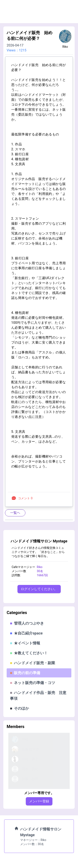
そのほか (19, 708)
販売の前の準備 (25, 673)
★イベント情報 (25, 643)
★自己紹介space (26, 633)
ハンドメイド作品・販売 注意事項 (38, 695)
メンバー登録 (39, 801)
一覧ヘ (15, 513)
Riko (65, 47)
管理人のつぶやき (27, 623)
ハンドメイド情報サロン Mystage (39, 541)
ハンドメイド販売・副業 (33, 663)
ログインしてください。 (39, 589)
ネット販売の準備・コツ (33, 683)
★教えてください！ (29, 653)
